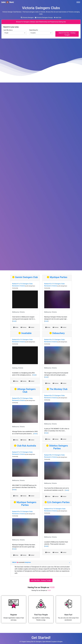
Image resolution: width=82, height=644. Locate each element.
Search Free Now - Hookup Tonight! (67, 34)
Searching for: (34, 30)
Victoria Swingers (27, 18)
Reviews (24, 327)
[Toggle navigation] (79, 2)
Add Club (58, 18)
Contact (32, 327)
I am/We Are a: (8, 30)
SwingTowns (28, 562)
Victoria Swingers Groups (44, 18)
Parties (16, 327)
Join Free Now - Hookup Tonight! (41, 580)
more (14, 321)
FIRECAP (14, 562)
